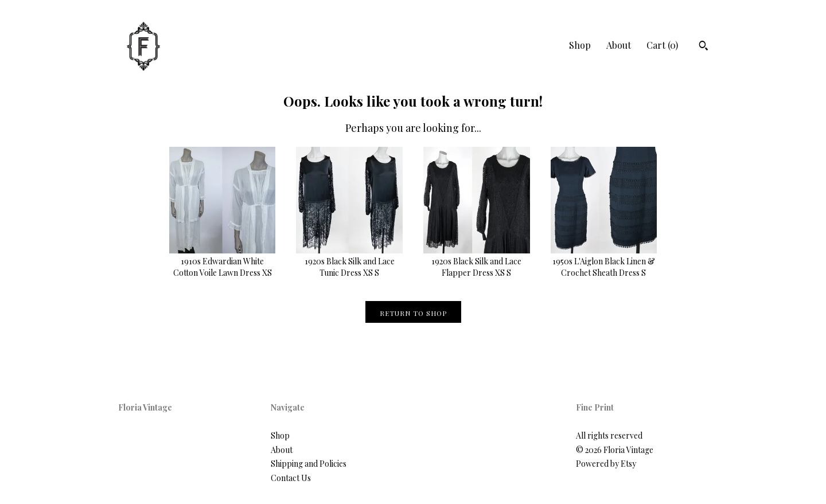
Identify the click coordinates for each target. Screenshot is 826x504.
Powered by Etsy (606, 464)
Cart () (662, 45)
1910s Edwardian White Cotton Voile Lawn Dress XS (223, 261)
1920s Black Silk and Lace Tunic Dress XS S (349, 261)
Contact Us (291, 478)
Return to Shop (413, 313)
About (619, 45)
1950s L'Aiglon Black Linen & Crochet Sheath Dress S (604, 261)
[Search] (704, 47)
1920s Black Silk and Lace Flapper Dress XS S (477, 261)
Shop (580, 45)
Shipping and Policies (309, 464)
